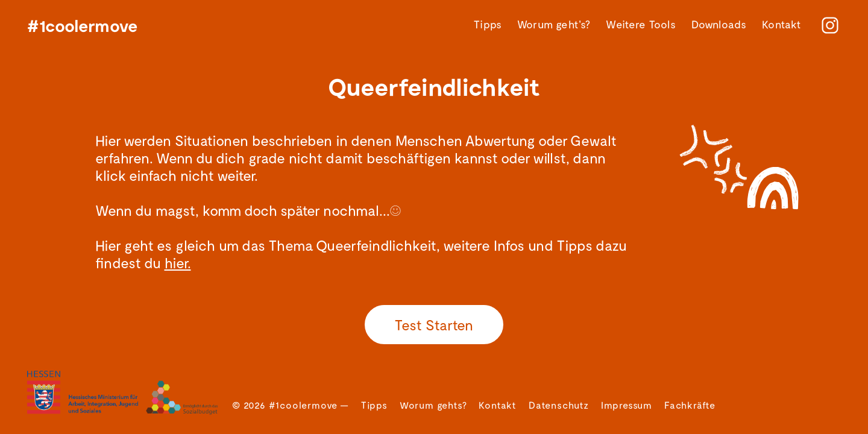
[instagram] (830, 25)
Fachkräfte (690, 405)
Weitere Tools (640, 25)
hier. (178, 263)
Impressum (627, 405)
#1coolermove (83, 25)
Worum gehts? (433, 405)
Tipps (488, 25)
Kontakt (782, 25)
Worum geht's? (554, 25)
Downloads (719, 25)
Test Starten (434, 325)
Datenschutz (559, 405)
